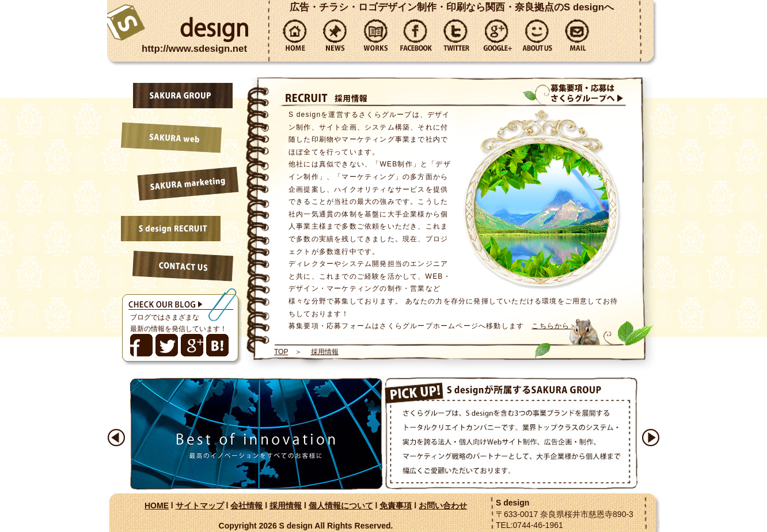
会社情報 (246, 506)
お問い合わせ (443, 506)
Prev (116, 438)
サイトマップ (200, 506)
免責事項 (396, 506)
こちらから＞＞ (558, 326)
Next (651, 438)
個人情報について (341, 506)
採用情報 (325, 352)
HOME (157, 506)
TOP (281, 352)
